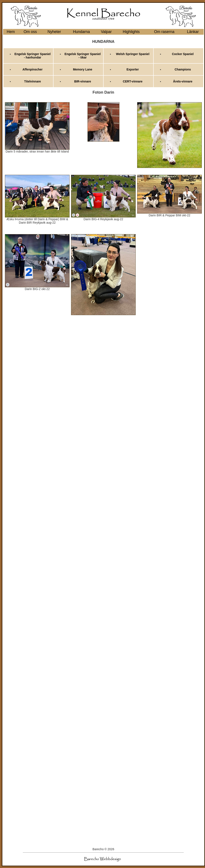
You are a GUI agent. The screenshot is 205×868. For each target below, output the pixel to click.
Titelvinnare (33, 81)
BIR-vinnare (83, 81)
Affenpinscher (33, 69)
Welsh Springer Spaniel (133, 54)
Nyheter (54, 32)
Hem (11, 32)
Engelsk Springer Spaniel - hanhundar (33, 56)
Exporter (133, 69)
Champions (183, 69)
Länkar (193, 32)
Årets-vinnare (183, 81)
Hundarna (81, 32)
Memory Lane (83, 69)
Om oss (30, 32)
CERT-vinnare (133, 81)
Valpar (106, 32)
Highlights (131, 32)
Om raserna (164, 32)
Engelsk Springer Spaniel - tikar (83, 56)
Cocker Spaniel (183, 54)
